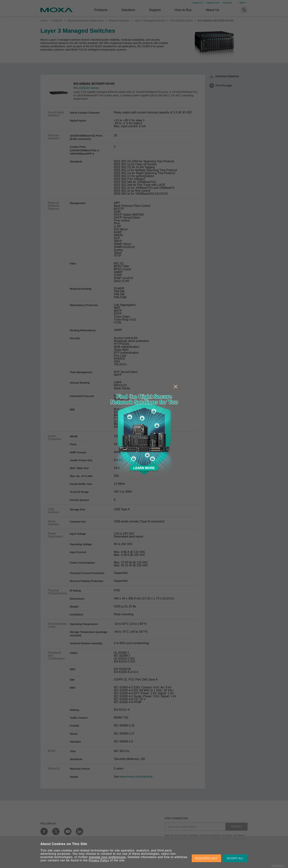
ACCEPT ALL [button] (235, 858)
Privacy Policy (99, 860)
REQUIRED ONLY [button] (206, 858)
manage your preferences (107, 857)
